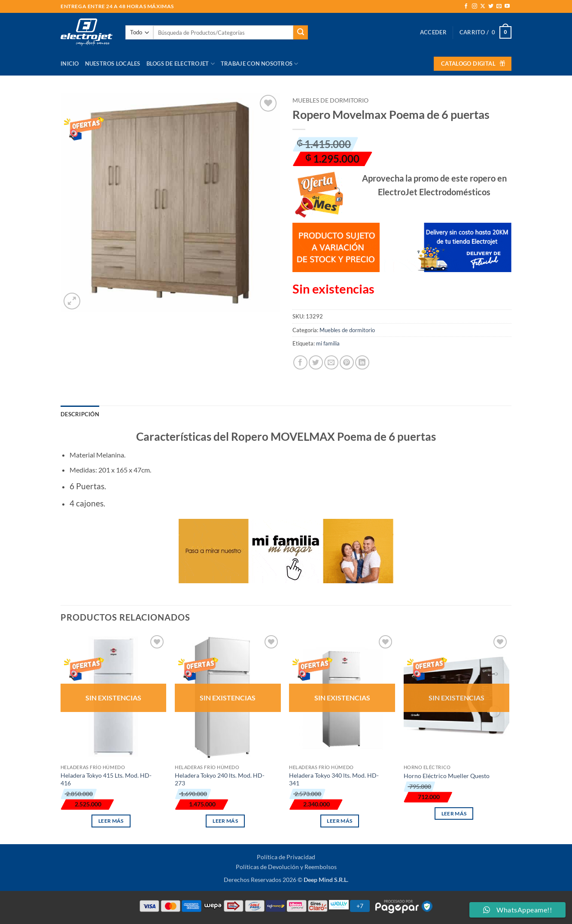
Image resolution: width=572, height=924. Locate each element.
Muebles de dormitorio (330, 100)
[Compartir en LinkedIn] (362, 362)
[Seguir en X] (483, 6)
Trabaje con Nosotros (260, 64)
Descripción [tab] (80, 414)
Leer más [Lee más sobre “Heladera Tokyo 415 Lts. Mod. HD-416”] (111, 821)
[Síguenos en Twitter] (491, 6)
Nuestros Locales (113, 64)
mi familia (328, 343)
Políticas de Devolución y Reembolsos (286, 867)
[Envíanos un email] (499, 6)
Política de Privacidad (286, 857)
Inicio (70, 64)
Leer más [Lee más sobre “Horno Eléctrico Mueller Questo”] (454, 813)
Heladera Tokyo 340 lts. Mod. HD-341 (334, 779)
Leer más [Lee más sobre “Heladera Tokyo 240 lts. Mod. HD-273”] (225, 821)
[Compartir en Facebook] (300, 362)
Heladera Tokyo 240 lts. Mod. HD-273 (220, 779)
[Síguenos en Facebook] (466, 6)
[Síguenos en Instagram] (475, 6)
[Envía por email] (331, 362)
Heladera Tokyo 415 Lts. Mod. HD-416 (106, 779)
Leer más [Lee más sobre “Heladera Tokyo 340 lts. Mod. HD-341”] (339, 821)
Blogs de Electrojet (181, 64)
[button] (433, 32)
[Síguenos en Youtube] (507, 6)
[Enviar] (301, 33)
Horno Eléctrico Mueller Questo (447, 776)
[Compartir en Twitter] (316, 362)
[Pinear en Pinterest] (347, 362)
